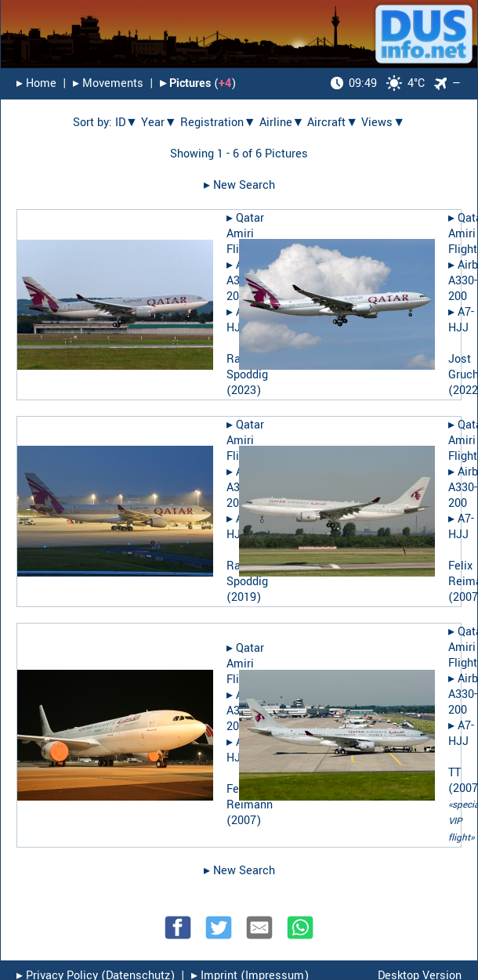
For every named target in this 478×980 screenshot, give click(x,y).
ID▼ (127, 123)
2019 (244, 597)
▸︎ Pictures (185, 83)
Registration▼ (218, 123)
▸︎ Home (36, 83)
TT (454, 773)
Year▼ (159, 123)
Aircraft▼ (333, 123)
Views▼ (383, 123)
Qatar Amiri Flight (245, 234)
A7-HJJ (461, 320)
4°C (378, 83)
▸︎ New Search (239, 185)
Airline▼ (282, 123)
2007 (244, 821)
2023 (244, 391)
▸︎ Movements (108, 83)
